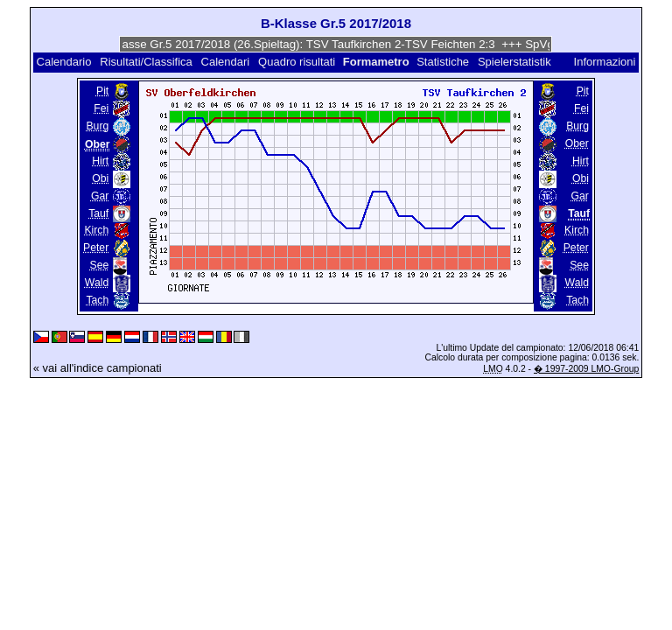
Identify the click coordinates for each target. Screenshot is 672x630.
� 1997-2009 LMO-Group (586, 369)
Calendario (64, 62)
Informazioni (605, 62)
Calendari (226, 62)
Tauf (98, 213)
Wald (97, 283)
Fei (101, 108)
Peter (96, 248)
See (100, 265)
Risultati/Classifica (146, 62)
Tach (97, 300)
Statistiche (443, 62)
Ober (577, 143)
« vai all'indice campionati (98, 368)
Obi (100, 178)
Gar (100, 196)
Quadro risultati (297, 62)
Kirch (96, 230)
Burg (97, 126)
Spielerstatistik (516, 62)
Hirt (100, 161)
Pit (102, 91)
